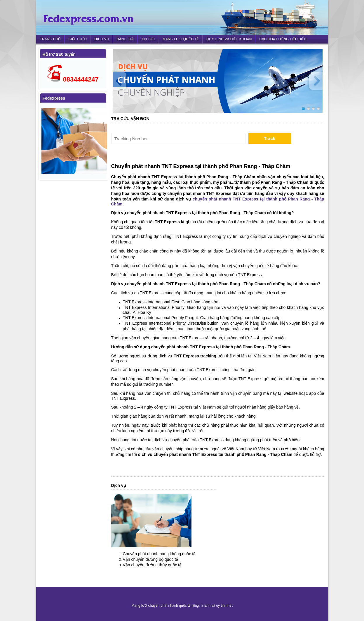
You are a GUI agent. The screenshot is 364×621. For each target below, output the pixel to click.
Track (270, 138)
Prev (122, 81)
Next (314, 81)
